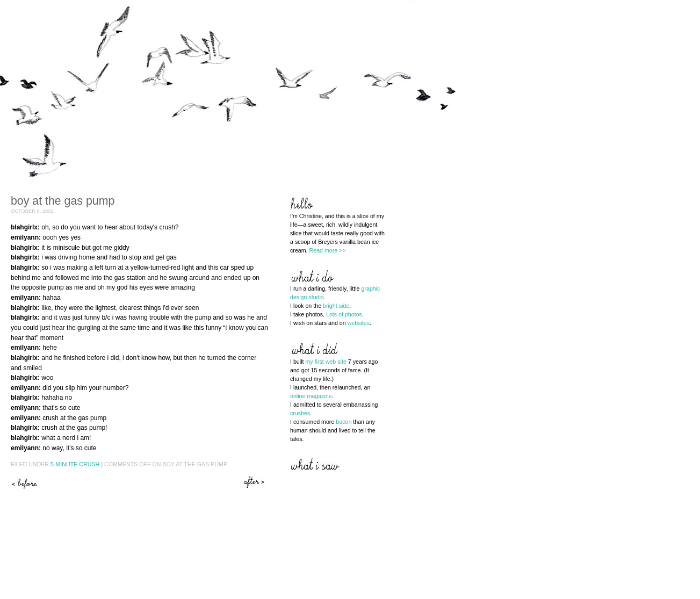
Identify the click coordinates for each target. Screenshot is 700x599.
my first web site (326, 362)
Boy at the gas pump (63, 201)
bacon (344, 422)
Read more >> (328, 250)
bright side (336, 306)
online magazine (311, 396)
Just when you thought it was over (24, 482)
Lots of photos (344, 314)
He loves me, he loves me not (255, 482)
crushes (300, 413)
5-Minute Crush (75, 464)
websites (359, 323)
